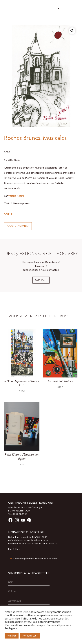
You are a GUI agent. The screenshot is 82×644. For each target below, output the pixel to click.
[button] (72, 31)
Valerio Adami (16, 196)
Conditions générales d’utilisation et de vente (35, 559)
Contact (41, 280)
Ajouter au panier (18, 226)
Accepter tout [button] (30, 636)
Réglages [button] (12, 636)
